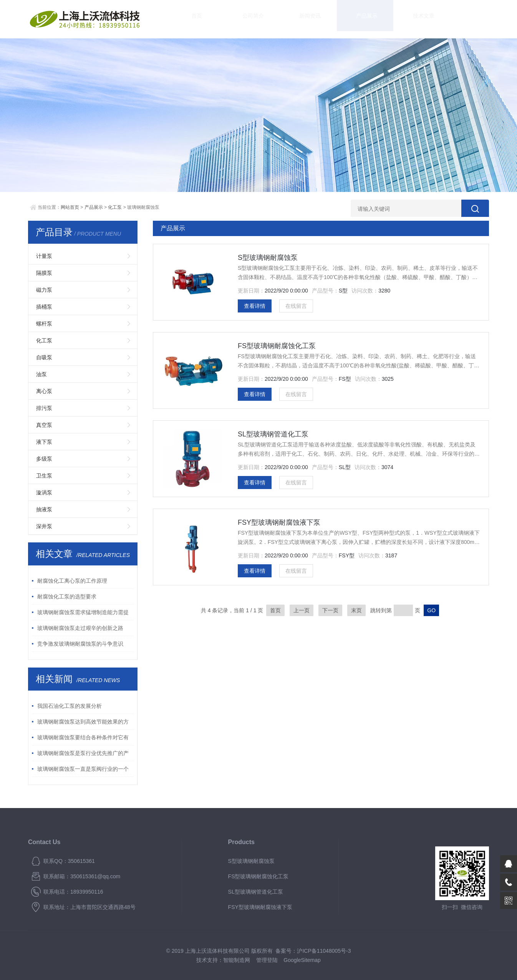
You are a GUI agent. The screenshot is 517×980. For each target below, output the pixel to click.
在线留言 (296, 306)
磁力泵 (44, 290)
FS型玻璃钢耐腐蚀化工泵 (277, 346)
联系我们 (466, 19)
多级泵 (44, 459)
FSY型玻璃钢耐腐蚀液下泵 (279, 522)
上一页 (302, 610)
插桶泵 (44, 307)
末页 (356, 610)
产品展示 (328, 19)
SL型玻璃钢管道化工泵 (273, 434)
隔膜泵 (44, 273)
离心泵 (44, 391)
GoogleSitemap (302, 960)
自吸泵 (44, 357)
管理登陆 (267, 960)
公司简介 (235, 19)
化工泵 (115, 207)
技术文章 (374, 19)
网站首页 (70, 207)
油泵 (41, 374)
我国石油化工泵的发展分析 (70, 706)
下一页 (330, 610)
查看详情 (255, 306)
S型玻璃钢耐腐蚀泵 (268, 258)
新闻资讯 (282, 19)
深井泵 (44, 526)
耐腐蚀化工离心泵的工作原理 (72, 581)
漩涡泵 (44, 492)
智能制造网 (237, 960)
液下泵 (44, 442)
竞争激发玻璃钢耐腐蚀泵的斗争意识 (80, 644)
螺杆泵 (44, 324)
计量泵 (44, 256)
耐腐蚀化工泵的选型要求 (67, 597)
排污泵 (44, 408)
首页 (189, 19)
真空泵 (44, 425)
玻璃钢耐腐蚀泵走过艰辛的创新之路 (80, 628)
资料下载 (420, 19)
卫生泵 (44, 476)
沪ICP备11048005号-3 (324, 951)
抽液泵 (44, 509)
